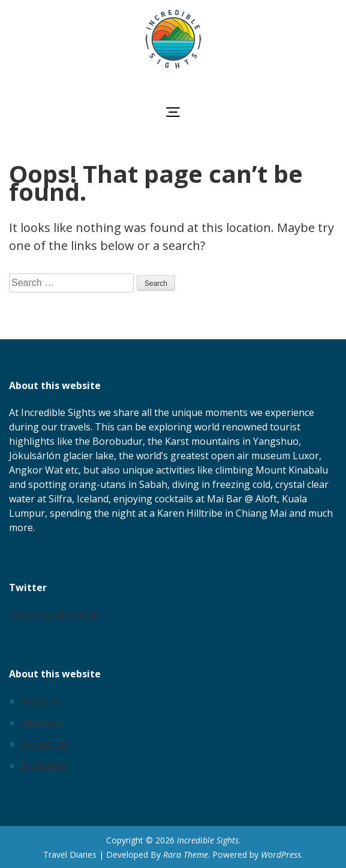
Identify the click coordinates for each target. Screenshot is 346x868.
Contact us (44, 744)
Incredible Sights (208, 840)
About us (41, 701)
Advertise (41, 722)
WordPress (281, 855)
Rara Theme (186, 855)
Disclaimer (44, 765)
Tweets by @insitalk (54, 614)
